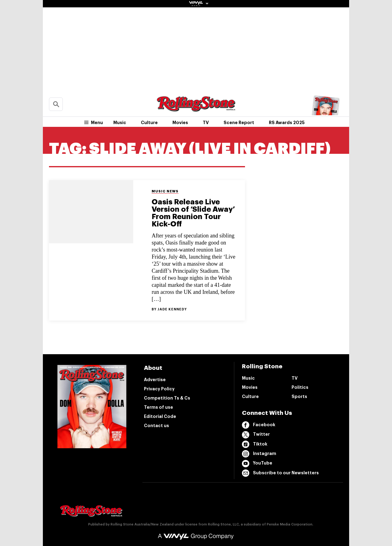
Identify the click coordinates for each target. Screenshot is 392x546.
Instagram (259, 454)
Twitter (256, 435)
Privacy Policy (159, 389)
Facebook (259, 425)
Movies (180, 123)
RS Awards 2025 (287, 123)
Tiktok (255, 444)
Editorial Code (160, 416)
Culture (149, 123)
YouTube (257, 464)
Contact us (156, 426)
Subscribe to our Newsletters (280, 473)
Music (120, 123)
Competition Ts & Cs (167, 398)
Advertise (155, 380)
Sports (299, 396)
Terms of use (158, 407)
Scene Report (239, 123)
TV (206, 123)
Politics (300, 387)
